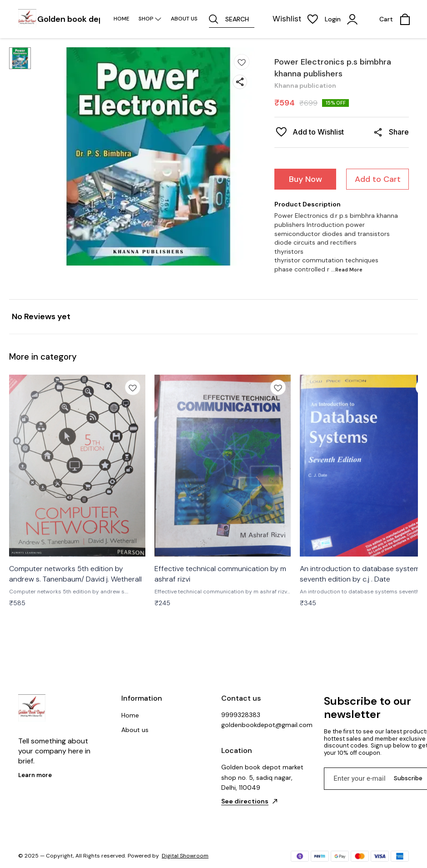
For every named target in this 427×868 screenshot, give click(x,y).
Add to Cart (378, 179)
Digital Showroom (185, 856)
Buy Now (305, 179)
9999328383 (241, 715)
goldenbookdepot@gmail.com (264, 725)
